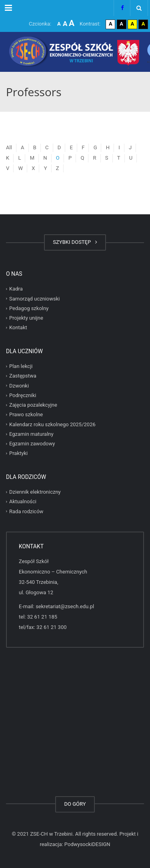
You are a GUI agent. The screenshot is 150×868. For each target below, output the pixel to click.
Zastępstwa (23, 376)
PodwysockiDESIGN (87, 844)
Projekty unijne (26, 318)
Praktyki (18, 453)
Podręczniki (23, 395)
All (9, 147)
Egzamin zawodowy (32, 444)
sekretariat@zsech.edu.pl (65, 606)
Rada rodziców (26, 511)
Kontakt (18, 327)
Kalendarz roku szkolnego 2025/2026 (52, 424)
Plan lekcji (21, 366)
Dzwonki (19, 386)
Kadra (16, 289)
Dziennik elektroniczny (35, 492)
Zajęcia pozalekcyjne (33, 405)
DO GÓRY (75, 804)
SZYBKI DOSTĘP (75, 242)
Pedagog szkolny (29, 308)
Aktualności (23, 501)
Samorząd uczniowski (35, 299)
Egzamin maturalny (31, 434)
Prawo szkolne (26, 414)
